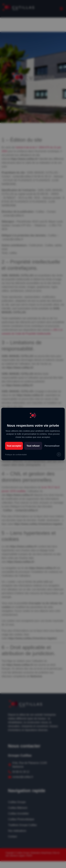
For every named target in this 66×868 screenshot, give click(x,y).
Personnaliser (52, 446)
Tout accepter (14, 446)
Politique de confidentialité (16, 454)
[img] (59, 454)
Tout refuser (33, 446)
